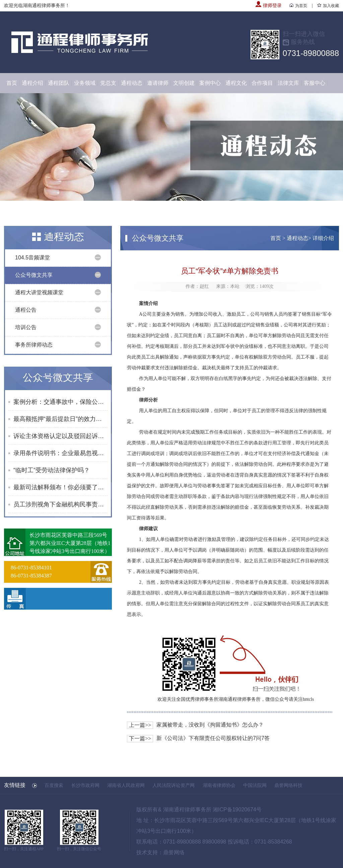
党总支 (108, 83)
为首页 (298, 6)
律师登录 (269, 6)
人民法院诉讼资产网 (174, 785)
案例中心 (210, 83)
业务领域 (85, 83)
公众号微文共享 (34, 275)
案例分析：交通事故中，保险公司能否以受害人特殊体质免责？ (60, 402)
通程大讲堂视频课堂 (39, 292)
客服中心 (315, 83)
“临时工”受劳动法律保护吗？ (52, 470)
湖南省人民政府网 (126, 785)
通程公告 (26, 310)
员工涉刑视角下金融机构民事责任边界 (60, 504)
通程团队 (59, 83)
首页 (12, 83)
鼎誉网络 (174, 852)
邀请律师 (158, 83)
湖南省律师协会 (219, 785)
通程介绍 (32, 83)
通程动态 (132, 83)
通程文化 (236, 83)
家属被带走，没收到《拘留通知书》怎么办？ (210, 725)
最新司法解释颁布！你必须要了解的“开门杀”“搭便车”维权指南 (60, 487)
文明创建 (184, 83)
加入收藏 (328, 6)
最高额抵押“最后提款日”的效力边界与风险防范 (60, 419)
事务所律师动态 (34, 345)
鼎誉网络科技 (288, 785)
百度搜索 (54, 785)
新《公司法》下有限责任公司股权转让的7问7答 (213, 738)
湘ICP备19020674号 (237, 810)
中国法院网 (255, 785)
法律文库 (288, 83)
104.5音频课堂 (32, 258)
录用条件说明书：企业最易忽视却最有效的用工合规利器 (60, 453)
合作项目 (262, 83)
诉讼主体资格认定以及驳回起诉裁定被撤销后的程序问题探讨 (60, 436)
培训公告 (26, 327)
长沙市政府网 (85, 785)
